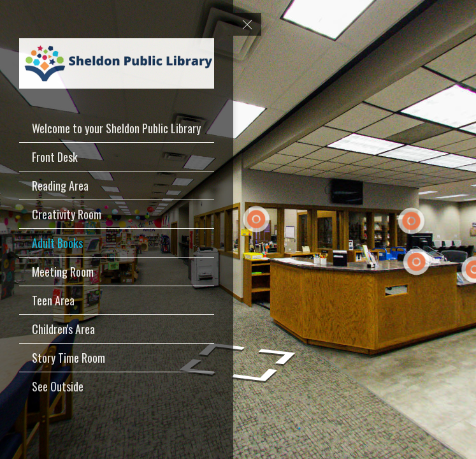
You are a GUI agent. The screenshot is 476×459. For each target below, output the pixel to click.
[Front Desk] (117, 157)
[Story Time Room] (117, 358)
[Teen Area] (117, 300)
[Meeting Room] (117, 272)
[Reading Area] (117, 186)
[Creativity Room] (117, 214)
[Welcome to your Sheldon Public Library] (117, 128)
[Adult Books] (117, 243)
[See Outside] (117, 386)
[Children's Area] (117, 329)
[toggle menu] (247, 24)
